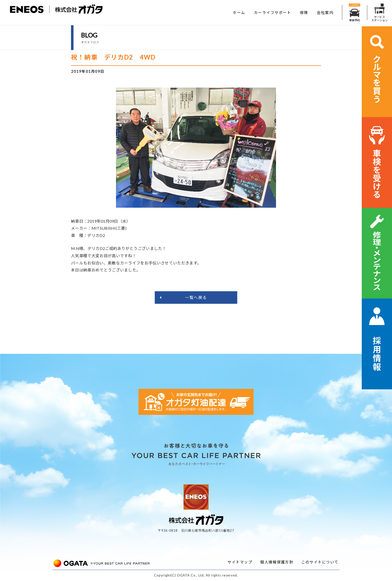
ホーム (239, 13)
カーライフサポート (273, 13)
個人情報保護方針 (277, 562)
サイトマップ (240, 562)
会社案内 (325, 13)
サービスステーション (379, 13)
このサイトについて (320, 562)
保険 (304, 13)
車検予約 (354, 13)
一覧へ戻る (196, 297)
